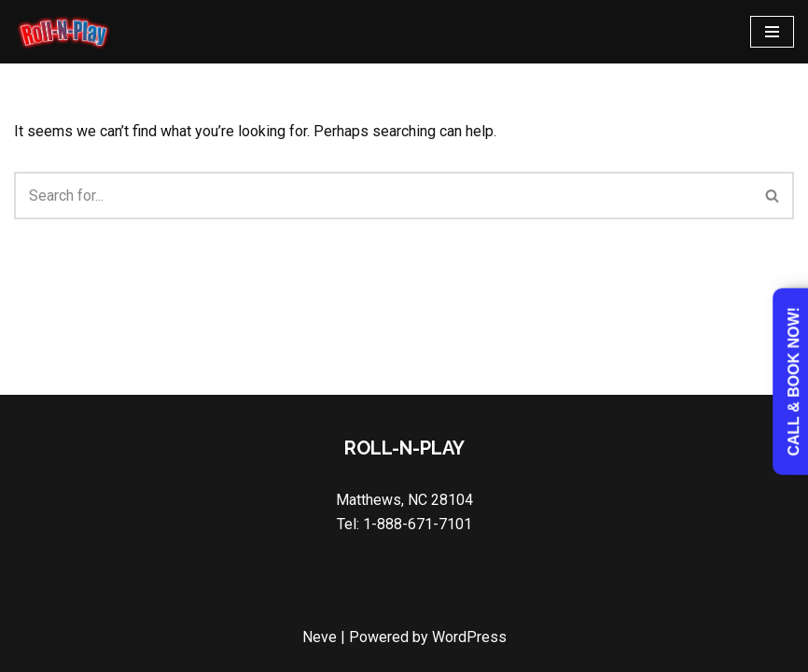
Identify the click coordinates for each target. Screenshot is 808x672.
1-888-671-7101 (418, 524)
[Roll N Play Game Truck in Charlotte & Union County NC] (63, 32)
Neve (320, 637)
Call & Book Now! (794, 382)
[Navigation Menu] (772, 32)
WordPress (469, 637)
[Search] (383, 196)
